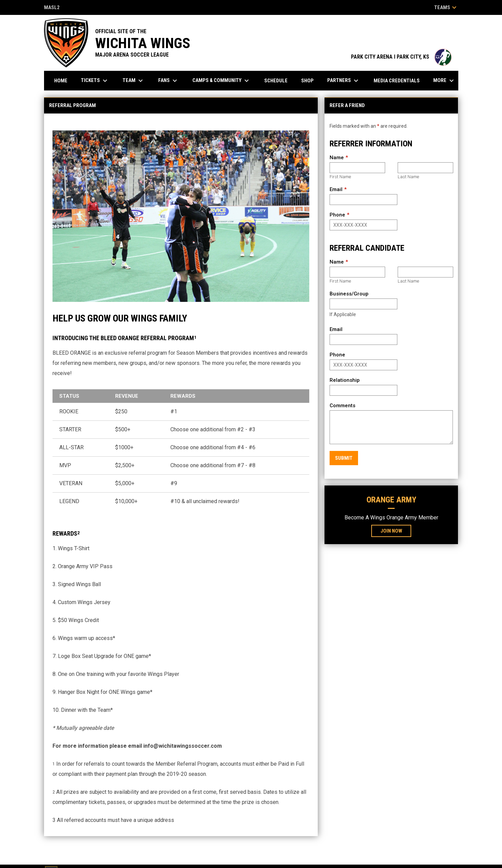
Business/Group (349, 294)
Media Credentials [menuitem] (397, 81)
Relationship (345, 380)
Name (337, 158)
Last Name (408, 177)
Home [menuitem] (61, 81)
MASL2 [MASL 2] (52, 8)
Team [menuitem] (134, 81)
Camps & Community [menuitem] (222, 81)
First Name (340, 177)
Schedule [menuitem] (276, 81)
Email (336, 189)
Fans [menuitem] (169, 81)
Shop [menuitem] (307, 81)
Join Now (391, 531)
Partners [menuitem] (344, 81)
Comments (342, 406)
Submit (344, 458)
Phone (337, 215)
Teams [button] (446, 7)
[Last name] (425, 168)
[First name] (357, 168)
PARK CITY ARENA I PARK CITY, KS (401, 57)
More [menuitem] (444, 81)
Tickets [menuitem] (95, 81)
